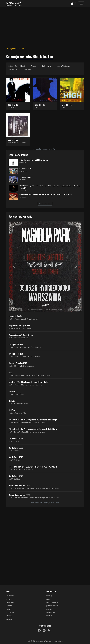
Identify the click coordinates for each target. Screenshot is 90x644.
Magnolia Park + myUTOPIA (19, 325)
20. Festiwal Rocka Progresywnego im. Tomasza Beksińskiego (33, 420)
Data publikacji (20, 66)
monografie (10, 612)
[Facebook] (39, 630)
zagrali (8, 609)
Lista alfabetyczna (64, 66)
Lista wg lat (13, 69)
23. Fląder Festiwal (16, 344)
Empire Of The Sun (16, 316)
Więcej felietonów (45, 204)
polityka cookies (52, 606)
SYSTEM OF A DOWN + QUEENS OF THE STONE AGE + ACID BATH (33, 467)
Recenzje (23, 48)
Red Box (12, 391)
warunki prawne (52, 602)
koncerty (9, 599)
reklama (49, 609)
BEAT (11, 372)
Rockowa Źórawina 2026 (18, 363)
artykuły (9, 616)
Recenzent (27, 69)
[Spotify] (44, 630)
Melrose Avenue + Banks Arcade (21, 335)
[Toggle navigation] (81, 4)
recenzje (9, 606)
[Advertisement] (45, 26)
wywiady (9, 619)
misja (48, 599)
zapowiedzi (10, 602)
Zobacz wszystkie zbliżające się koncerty (45, 503)
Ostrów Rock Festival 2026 (19, 485)
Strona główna (11, 48)
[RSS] (49, 630)
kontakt (49, 616)
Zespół (34, 66)
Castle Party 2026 (16, 438)
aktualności (10, 596)
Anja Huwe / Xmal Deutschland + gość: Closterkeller (29, 382)
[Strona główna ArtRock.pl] (14, 4)
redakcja (49, 596)
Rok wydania (47, 66)
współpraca (51, 612)
